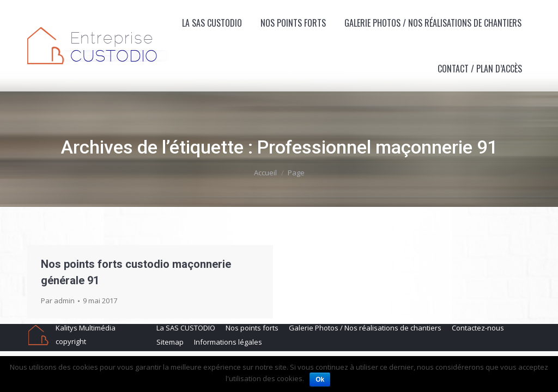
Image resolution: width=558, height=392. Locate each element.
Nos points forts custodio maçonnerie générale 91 (136, 272)
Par (58, 301)
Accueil (265, 173)
